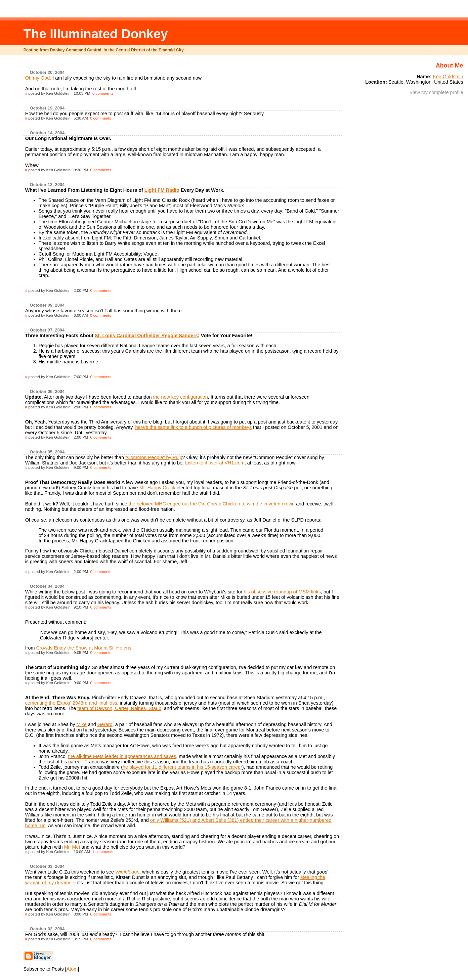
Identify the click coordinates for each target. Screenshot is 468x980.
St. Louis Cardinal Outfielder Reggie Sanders (146, 336)
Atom (72, 969)
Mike (81, 724)
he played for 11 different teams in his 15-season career (182, 767)
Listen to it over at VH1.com (215, 463)
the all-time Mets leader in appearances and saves (122, 756)
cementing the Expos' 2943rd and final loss (71, 703)
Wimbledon (127, 872)
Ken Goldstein (448, 77)
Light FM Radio (162, 190)
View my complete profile (436, 92)
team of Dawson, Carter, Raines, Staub (119, 708)
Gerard (105, 724)
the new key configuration (180, 397)
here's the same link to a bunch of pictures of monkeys (193, 427)
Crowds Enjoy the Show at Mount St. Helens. (84, 648)
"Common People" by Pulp (154, 457)
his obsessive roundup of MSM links (282, 592)
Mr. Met (72, 847)
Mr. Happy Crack (157, 488)
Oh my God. (38, 78)
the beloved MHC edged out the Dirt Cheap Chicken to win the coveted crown (212, 504)
